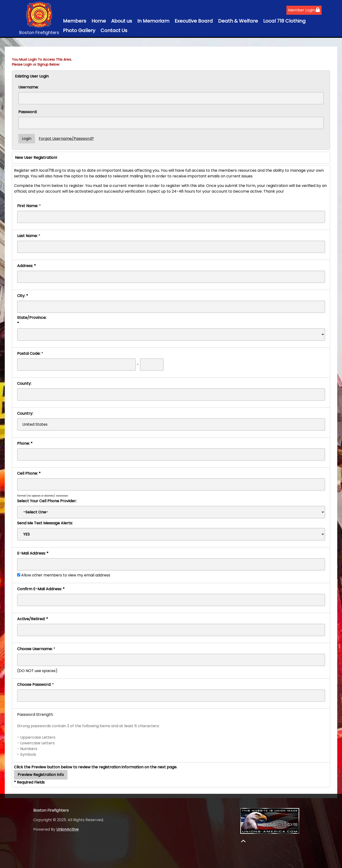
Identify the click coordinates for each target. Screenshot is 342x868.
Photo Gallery (79, 30)
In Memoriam (153, 21)
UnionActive (67, 829)
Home (99, 21)
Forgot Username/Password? (66, 139)
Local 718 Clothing (284, 21)
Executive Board (194, 21)
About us (122, 21)
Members (75, 21)
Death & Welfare (238, 21)
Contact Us (114, 30)
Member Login (304, 10)
